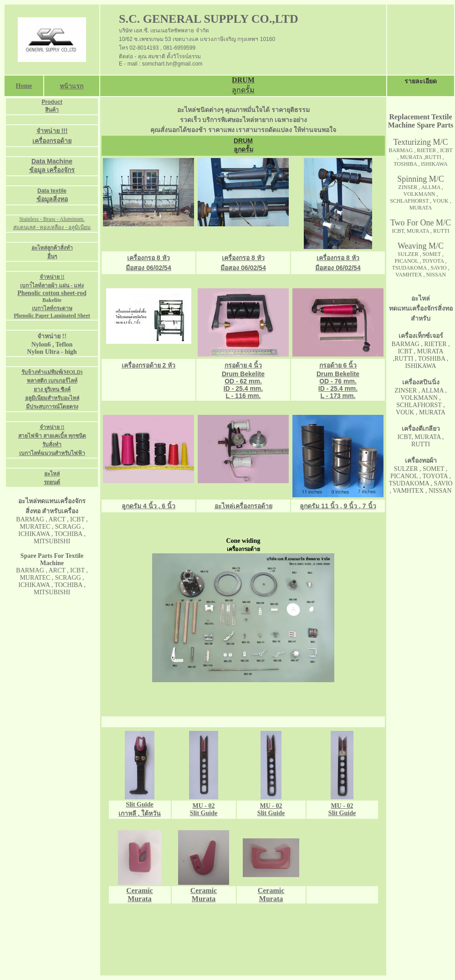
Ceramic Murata (140, 895)
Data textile (52, 191)
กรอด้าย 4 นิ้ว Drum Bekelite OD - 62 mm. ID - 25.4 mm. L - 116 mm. (243, 380)
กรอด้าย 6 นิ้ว (338, 365)
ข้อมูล (38, 170)
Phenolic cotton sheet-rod (52, 293)
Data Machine (52, 161)
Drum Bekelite (338, 374)
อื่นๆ (52, 256)
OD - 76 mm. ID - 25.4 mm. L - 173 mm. (338, 388)
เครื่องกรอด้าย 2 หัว (149, 365)
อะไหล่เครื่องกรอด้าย (243, 506)
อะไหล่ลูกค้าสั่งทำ (52, 248)
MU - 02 (271, 806)
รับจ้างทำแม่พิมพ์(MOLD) (52, 372)
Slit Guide (271, 813)
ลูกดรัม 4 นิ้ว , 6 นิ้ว (148, 506)
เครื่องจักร (61, 170)
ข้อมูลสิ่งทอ (52, 199)
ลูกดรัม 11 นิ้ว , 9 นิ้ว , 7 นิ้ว (338, 506)
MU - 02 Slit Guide (204, 809)
